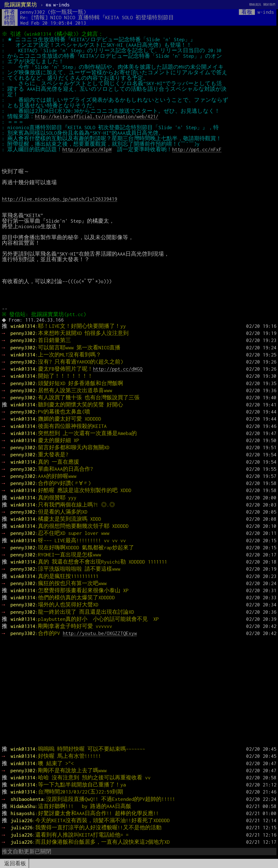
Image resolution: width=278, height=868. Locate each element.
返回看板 (15, 863)
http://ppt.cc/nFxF (197, 149)
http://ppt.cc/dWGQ (118, 369)
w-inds (58, 5)
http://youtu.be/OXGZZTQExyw (100, 633)
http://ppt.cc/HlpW (87, 149)
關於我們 (269, 4)
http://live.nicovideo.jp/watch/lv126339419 (59, 199)
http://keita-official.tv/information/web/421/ (97, 116)
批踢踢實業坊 (21, 5)
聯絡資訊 (255, 4)
